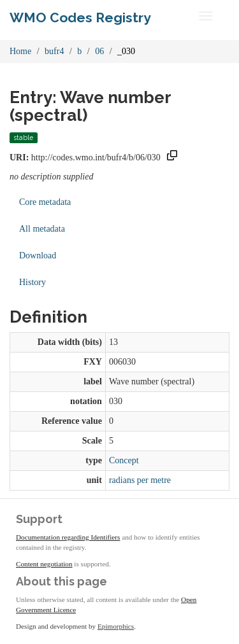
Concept (124, 460)
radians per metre (140, 480)
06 (99, 51)
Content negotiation (44, 564)
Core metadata (45, 202)
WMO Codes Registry (80, 17)
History (33, 282)
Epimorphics (116, 626)
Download (38, 255)
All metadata (42, 229)
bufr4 (54, 51)
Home (20, 51)
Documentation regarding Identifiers (68, 537)
